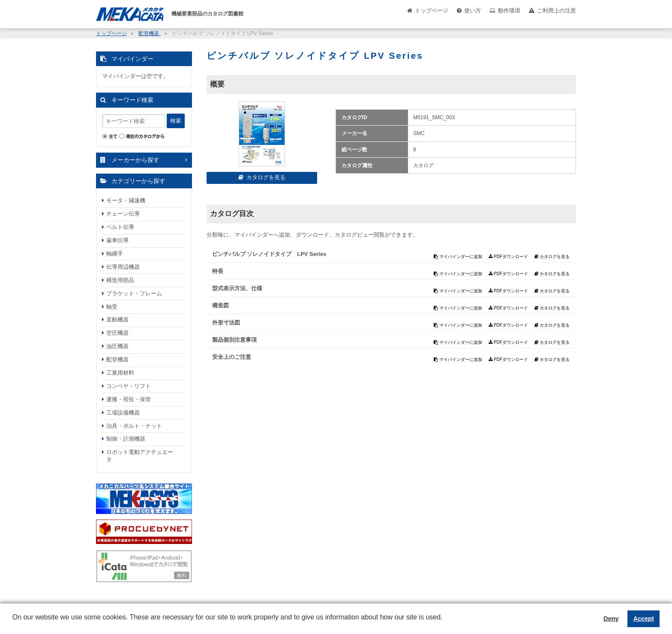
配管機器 (149, 33)
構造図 (220, 305)
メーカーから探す (135, 160)
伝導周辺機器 (123, 267)
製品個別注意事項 (234, 340)
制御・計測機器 (126, 439)
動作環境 (509, 11)
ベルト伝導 (120, 227)
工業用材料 (120, 373)
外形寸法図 (226, 323)
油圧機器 (117, 346)
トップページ (432, 11)
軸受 (112, 307)
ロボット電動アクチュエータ (140, 456)
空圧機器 (117, 333)
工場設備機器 (123, 413)
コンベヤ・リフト (129, 386)
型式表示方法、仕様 (237, 288)
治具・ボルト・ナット (134, 426)
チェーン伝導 (123, 214)
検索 (176, 121)
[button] (14, 624)
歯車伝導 (117, 240)
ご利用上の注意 (556, 11)
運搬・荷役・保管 (129, 399)
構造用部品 (120, 280)
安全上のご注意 (232, 357)
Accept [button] (644, 619)
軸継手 (115, 254)
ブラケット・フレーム (134, 293)
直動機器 (117, 320)
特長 (218, 271)
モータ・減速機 (126, 200)
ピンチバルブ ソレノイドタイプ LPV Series (269, 254)
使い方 (472, 11)
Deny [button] (611, 619)
